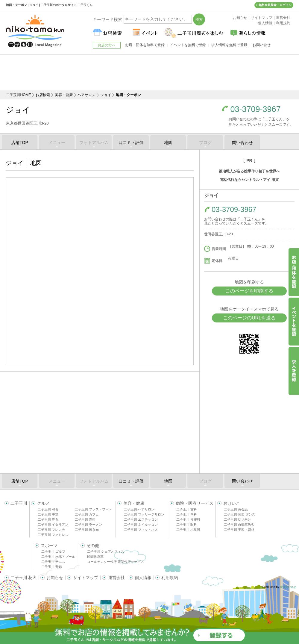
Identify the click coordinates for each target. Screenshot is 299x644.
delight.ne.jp (288, 587)
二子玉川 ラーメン (88, 525)
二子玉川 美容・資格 (239, 530)
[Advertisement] (150, 72)
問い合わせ (242, 143)
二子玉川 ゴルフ (53, 551)
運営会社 (116, 578)
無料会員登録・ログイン (275, 5)
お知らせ (55, 578)
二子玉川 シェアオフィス (106, 551)
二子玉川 (19, 503)
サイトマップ (86, 578)
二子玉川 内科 (187, 514)
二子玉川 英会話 (236, 509)
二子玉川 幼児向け (237, 519)
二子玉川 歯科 (187, 509)
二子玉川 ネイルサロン (141, 525)
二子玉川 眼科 (187, 525)
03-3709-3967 (256, 109)
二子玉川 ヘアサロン (139, 509)
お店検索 (43, 95)
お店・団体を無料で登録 (145, 45)
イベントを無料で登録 (188, 45)
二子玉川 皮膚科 (188, 519)
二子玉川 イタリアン (53, 525)
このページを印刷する (249, 291)
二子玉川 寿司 (85, 519)
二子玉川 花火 (24, 578)
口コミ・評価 (131, 143)
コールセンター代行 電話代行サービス (116, 562)
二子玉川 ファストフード (93, 509)
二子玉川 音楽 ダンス (240, 514)
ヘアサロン (86, 95)
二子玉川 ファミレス (53, 535)
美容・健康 (64, 95)
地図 (168, 143)
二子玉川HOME (19, 95)
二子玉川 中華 (48, 514)
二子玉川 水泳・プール (58, 557)
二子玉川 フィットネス (141, 530)
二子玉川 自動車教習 (239, 525)
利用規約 (170, 578)
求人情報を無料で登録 (229, 45)
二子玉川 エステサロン (141, 519)
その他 (93, 545)
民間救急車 (95, 557)
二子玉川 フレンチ (51, 530)
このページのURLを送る (249, 318)
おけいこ (232, 503)
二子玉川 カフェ (87, 514)
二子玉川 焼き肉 (87, 530)
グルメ (43, 503)
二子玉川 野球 (52, 567)
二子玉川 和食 (48, 509)
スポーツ (49, 545)
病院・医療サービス (195, 503)
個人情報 (143, 578)
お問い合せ (262, 45)
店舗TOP (20, 143)
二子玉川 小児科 (188, 530)
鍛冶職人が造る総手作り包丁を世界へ (249, 171)
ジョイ (106, 95)
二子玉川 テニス (53, 562)
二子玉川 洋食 (48, 519)
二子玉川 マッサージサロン (144, 514)
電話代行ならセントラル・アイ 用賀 (249, 180)
